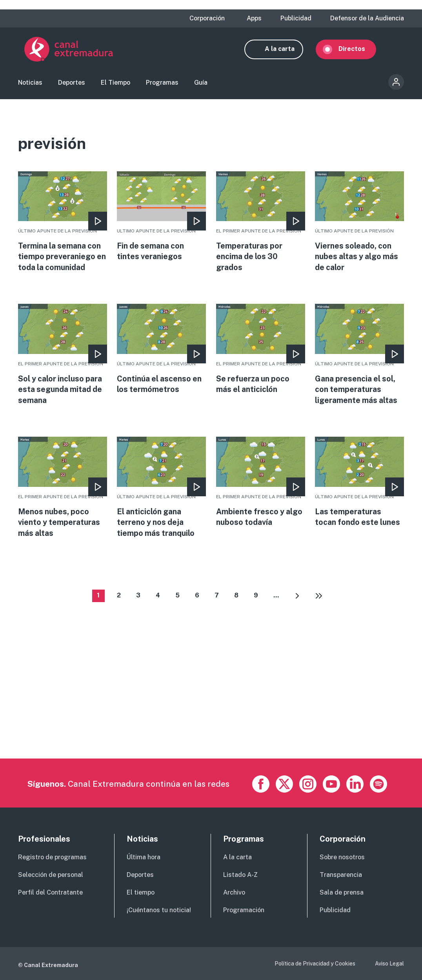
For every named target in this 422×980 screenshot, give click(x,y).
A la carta (286, 50)
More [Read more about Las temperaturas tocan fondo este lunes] (359, 486)
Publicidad (296, 18)
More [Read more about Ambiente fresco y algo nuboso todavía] (261, 486)
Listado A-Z (240, 875)
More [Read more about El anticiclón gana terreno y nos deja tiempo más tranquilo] (161, 492)
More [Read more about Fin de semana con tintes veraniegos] (161, 220)
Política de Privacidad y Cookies (315, 964)
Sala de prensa (342, 893)
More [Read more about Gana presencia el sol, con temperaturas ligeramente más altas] (359, 358)
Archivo (234, 893)
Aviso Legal (389, 964)
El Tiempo (116, 84)
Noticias (30, 84)
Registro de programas (52, 857)
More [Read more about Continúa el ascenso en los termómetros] (161, 353)
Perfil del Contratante (50, 893)
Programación (244, 910)
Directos (358, 50)
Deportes (72, 84)
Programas (162, 84)
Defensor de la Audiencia (367, 18)
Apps (254, 18)
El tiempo (141, 893)
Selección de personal (51, 875)
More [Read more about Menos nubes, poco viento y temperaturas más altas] (63, 492)
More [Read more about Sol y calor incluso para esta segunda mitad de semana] (63, 358)
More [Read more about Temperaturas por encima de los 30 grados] (261, 225)
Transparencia (341, 875)
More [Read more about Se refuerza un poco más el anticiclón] (261, 353)
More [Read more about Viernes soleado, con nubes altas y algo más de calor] (359, 225)
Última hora (144, 857)
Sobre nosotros (342, 857)
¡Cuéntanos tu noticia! (159, 910)
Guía (201, 84)
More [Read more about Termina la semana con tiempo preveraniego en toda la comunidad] (63, 225)
